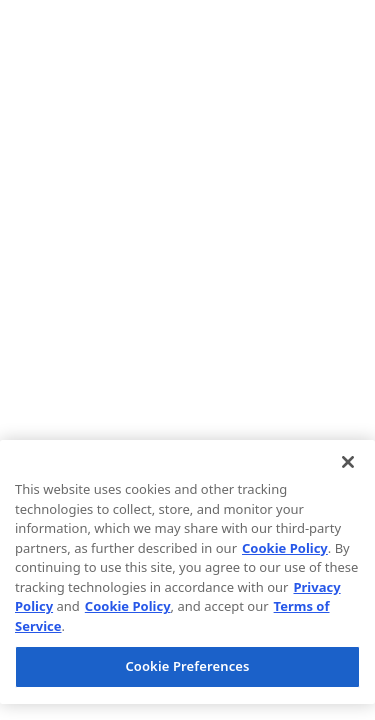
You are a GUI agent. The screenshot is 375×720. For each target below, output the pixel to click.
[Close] (348, 462)
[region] (187, 572)
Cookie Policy (285, 548)
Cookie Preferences (187, 666)
